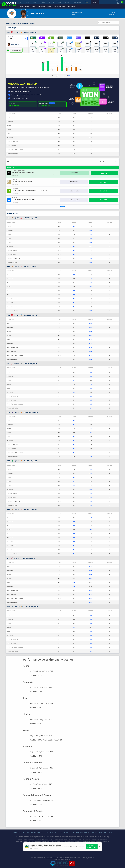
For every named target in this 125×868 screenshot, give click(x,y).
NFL (22, 2)
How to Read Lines (59, 6)
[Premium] (122, 3)
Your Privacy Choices (34, 833)
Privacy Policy (19, 833)
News (33, 6)
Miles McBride (15, 44)
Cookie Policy (65, 833)
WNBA (68, 2)
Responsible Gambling (81, 833)
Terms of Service (51, 833)
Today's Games (24, 6)
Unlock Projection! (16, 50)
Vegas (49, 6)
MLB (35, 2)
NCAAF (43, 2)
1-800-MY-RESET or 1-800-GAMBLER (58, 858)
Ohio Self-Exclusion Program (62, 859)
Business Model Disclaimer (102, 833)
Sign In (71, 76)
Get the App (41, 6)
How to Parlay (72, 6)
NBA (29, 2)
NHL (60, 2)
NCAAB (52, 2)
